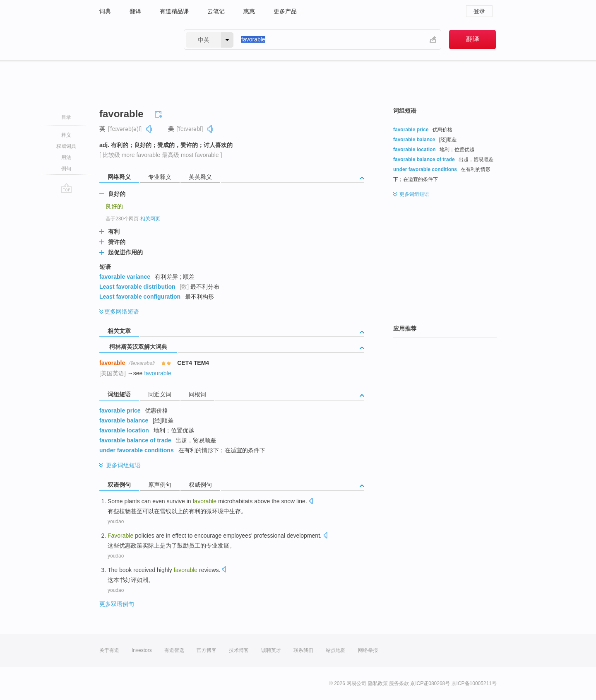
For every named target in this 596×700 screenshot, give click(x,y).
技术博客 (239, 650)
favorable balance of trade (135, 440)
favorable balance (124, 420)
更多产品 (285, 11)
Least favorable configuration (140, 297)
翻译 (135, 11)
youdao (116, 521)
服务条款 (399, 683)
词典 (105, 11)
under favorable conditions (137, 450)
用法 (66, 157)
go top (66, 188)
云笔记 (216, 11)
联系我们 (303, 650)
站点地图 (336, 650)
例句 (66, 169)
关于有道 (109, 650)
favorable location (124, 430)
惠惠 (249, 11)
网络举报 (368, 650)
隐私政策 (378, 683)
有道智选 (174, 650)
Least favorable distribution (137, 287)
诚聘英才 (271, 650)
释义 (66, 135)
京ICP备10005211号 (474, 683)
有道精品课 (174, 11)
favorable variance (125, 277)
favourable (157, 373)
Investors (142, 650)
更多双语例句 (117, 604)
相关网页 (150, 219)
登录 (479, 11)
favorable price (120, 410)
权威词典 (66, 146)
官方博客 (207, 650)
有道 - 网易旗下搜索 (133, 40)
